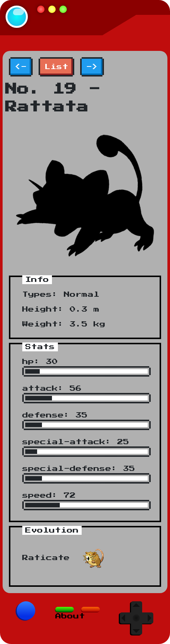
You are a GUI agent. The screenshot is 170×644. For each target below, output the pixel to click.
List (56, 67)
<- (21, 67)
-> (92, 67)
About (70, 616)
